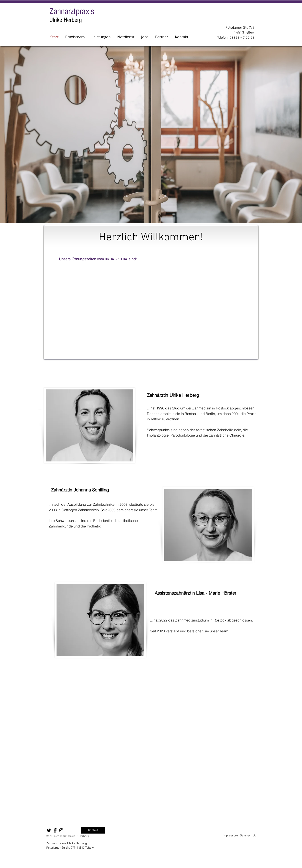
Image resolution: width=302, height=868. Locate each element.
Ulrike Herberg (66, 20)
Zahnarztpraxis (72, 11)
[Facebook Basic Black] (55, 830)
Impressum (231, 836)
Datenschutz (248, 836)
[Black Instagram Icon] (61, 830)
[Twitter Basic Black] (49, 830)
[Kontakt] (93, 830)
